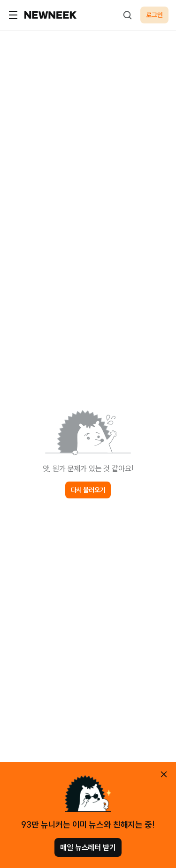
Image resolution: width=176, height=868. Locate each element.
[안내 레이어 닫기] (164, 774)
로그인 (154, 15)
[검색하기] (127, 15)
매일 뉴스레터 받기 (88, 847)
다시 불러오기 (88, 490)
